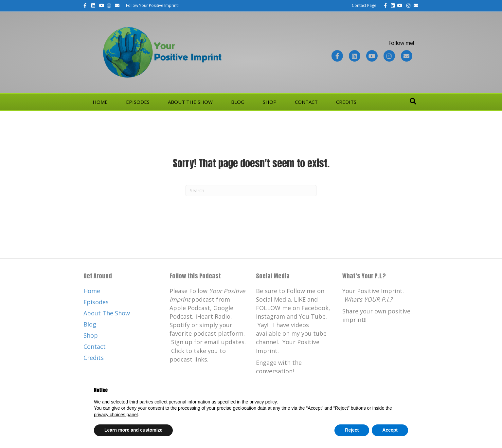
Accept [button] (390, 430)
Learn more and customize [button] (133, 430)
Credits (346, 102)
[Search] (413, 101)
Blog (238, 102)
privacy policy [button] (263, 402)
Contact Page (364, 5)
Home (100, 102)
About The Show (190, 102)
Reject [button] (352, 430)
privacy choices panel (116, 415)
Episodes (138, 102)
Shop (270, 102)
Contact (306, 102)
